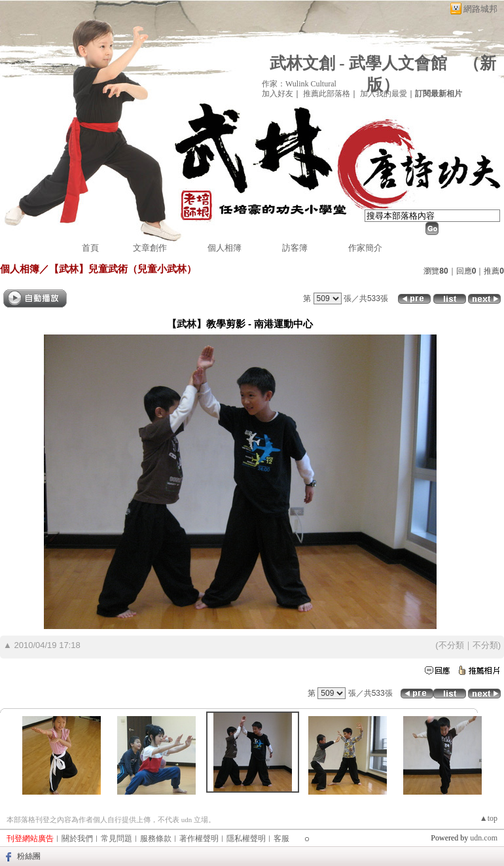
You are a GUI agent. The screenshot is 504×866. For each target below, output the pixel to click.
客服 (281, 839)
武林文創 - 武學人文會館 (358, 63)
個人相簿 (225, 248)
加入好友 (278, 94)
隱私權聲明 (246, 839)
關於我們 (77, 839)
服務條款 (156, 839)
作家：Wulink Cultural (299, 84)
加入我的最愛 (384, 94)
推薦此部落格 (327, 94)
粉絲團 (29, 856)
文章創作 (150, 248)
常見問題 (117, 839)
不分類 (451, 645)
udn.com (484, 838)
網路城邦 (480, 9)
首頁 (90, 248)
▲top (489, 818)
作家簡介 (365, 248)
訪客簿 (295, 248)
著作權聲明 (199, 839)
